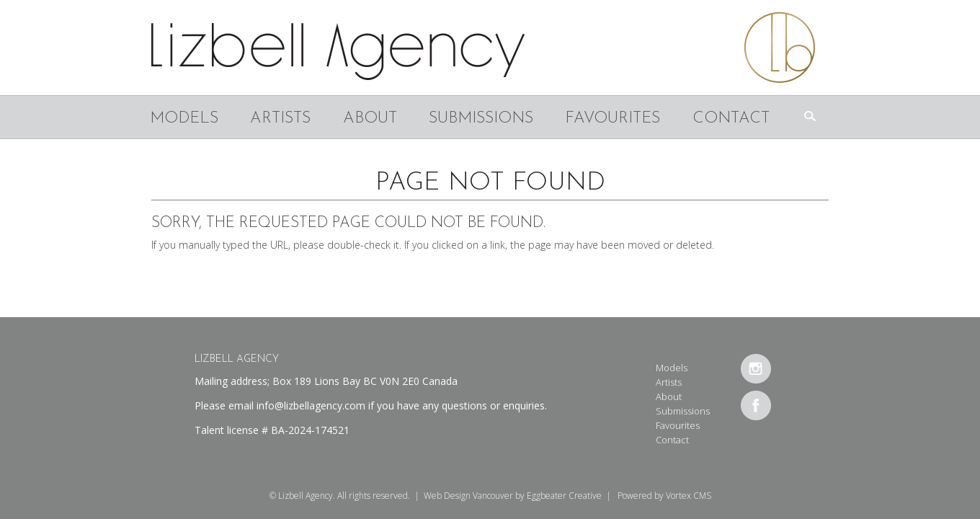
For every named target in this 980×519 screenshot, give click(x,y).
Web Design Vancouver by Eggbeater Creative (513, 496)
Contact (731, 119)
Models (184, 119)
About (370, 119)
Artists (280, 119)
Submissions (481, 119)
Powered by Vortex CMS (664, 496)
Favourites (612, 119)
